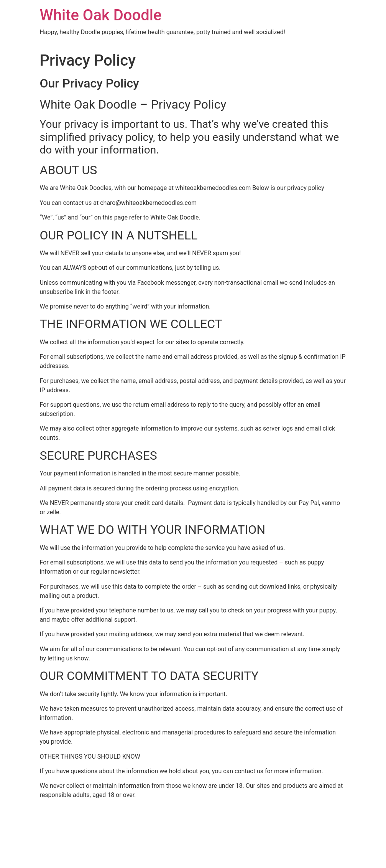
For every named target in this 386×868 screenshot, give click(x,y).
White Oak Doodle (101, 15)
